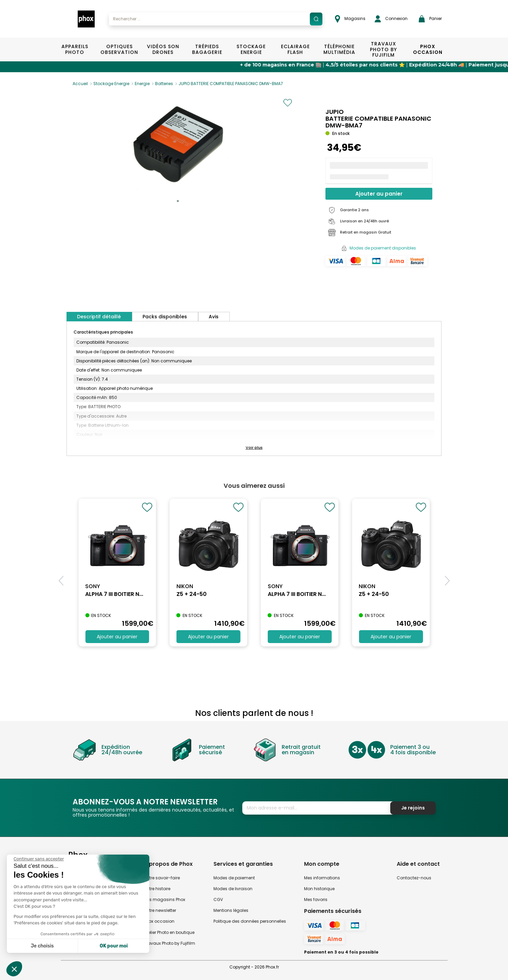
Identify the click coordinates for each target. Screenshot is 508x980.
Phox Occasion (428, 49)
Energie (142, 84)
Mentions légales (231, 910)
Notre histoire (157, 889)
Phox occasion (159, 921)
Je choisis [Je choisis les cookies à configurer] (42, 946)
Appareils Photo (75, 49)
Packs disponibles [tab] (165, 317)
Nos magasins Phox (165, 899)
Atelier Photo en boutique (169, 932)
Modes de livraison (233, 889)
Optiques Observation (119, 49)
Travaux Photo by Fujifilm (170, 943)
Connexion (391, 19)
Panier (430, 19)
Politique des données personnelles (250, 921)
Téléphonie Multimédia (339, 49)
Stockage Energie (251, 49)
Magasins (350, 19)
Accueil (80, 84)
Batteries (164, 84)
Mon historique (319, 889)
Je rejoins (413, 808)
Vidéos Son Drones (163, 49)
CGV (218, 899)
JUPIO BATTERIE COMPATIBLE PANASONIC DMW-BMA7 (231, 84)
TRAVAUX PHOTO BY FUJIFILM (383, 49)
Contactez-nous (414, 878)
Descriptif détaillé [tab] (99, 317)
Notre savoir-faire (162, 878)
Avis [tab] (214, 317)
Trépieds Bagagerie (207, 49)
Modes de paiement (234, 878)
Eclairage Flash (295, 49)
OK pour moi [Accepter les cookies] (114, 946)
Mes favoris (316, 899)
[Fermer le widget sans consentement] (39, 859)
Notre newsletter (160, 910)
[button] (178, 201)
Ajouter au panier (379, 194)
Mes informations (322, 878)
